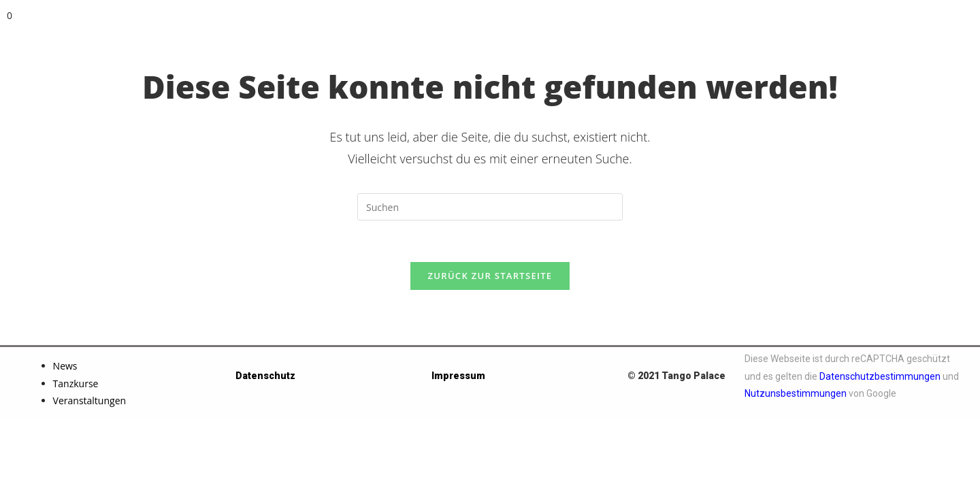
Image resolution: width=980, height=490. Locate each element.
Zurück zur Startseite (490, 276)
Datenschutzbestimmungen (880, 376)
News (65, 366)
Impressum (458, 376)
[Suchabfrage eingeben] (490, 207)
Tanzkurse (76, 383)
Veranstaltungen (89, 401)
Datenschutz (265, 376)
